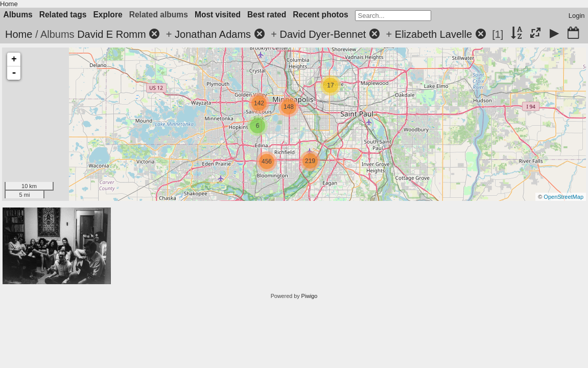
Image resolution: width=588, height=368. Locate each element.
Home (9, 4)
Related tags (63, 15)
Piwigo (310, 296)
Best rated (267, 15)
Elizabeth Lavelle (433, 34)
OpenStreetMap (563, 197)
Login (577, 16)
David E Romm (111, 34)
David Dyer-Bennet (323, 34)
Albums (18, 15)
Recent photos (320, 15)
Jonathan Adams (213, 34)
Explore (108, 15)
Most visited (218, 15)
